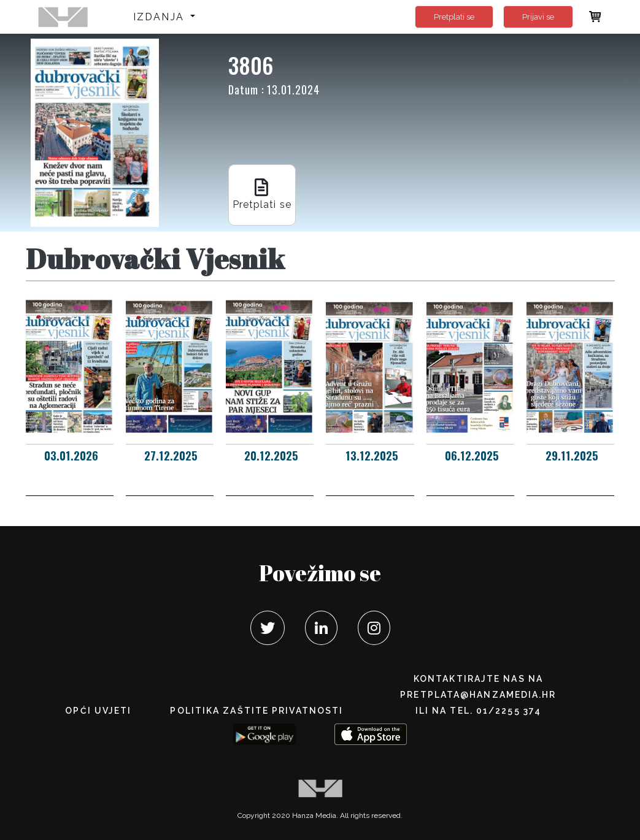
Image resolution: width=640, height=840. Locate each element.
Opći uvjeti (98, 711)
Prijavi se (538, 17)
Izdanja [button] (160, 17)
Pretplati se (454, 17)
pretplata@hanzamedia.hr (478, 695)
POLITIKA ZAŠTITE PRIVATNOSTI (256, 711)
